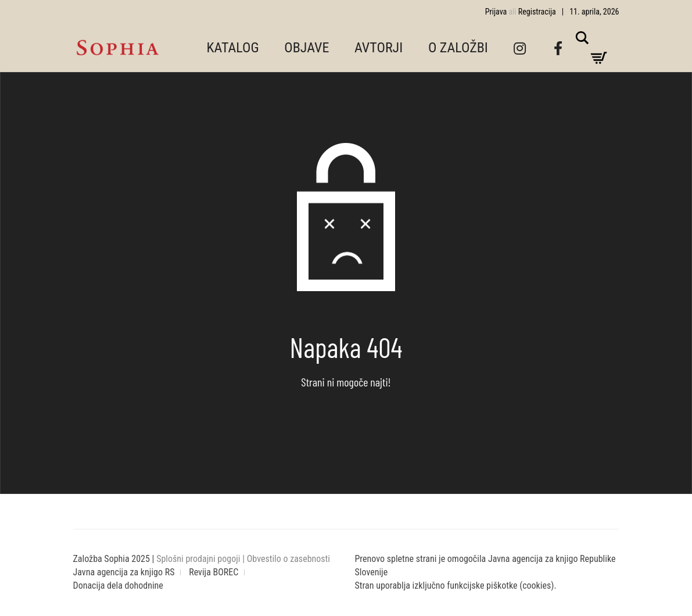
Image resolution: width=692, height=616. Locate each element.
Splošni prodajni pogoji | (202, 559)
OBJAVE (306, 48)
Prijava (496, 12)
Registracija (537, 12)
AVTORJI (379, 48)
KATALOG (233, 48)
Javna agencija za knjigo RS (124, 572)
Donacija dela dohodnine (118, 585)
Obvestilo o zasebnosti (288, 559)
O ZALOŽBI (458, 48)
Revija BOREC (214, 572)
